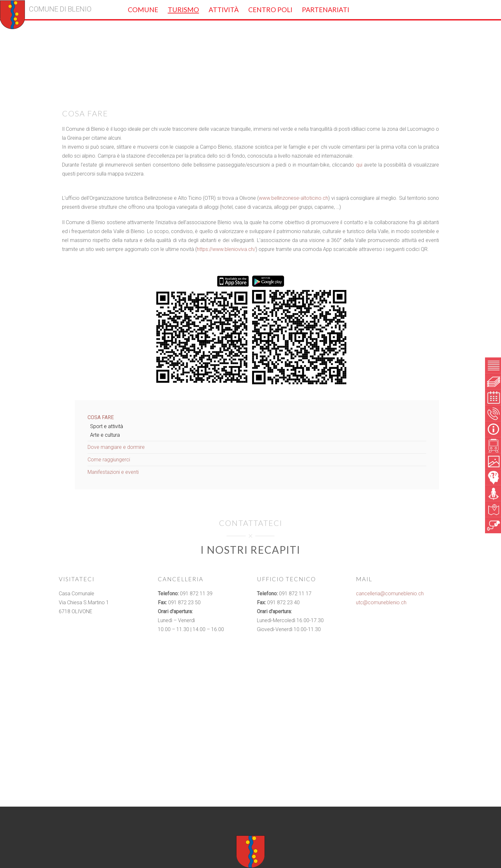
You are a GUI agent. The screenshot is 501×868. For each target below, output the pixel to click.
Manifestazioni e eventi (113, 472)
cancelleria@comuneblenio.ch (390, 594)
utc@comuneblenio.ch (381, 602)
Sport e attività (107, 426)
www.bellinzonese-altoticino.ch (293, 198)
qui (359, 165)
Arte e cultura (105, 435)
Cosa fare (101, 417)
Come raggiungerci (109, 460)
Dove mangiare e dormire (116, 447)
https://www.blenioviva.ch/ (226, 249)
